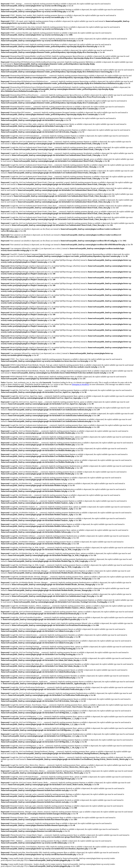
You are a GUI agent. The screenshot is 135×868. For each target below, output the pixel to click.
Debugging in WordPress (81, 384)
